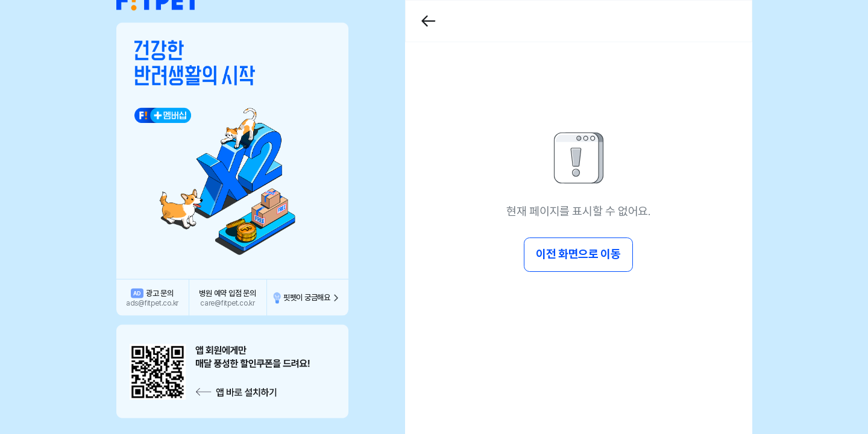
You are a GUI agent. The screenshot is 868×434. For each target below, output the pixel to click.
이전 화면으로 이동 (578, 254)
